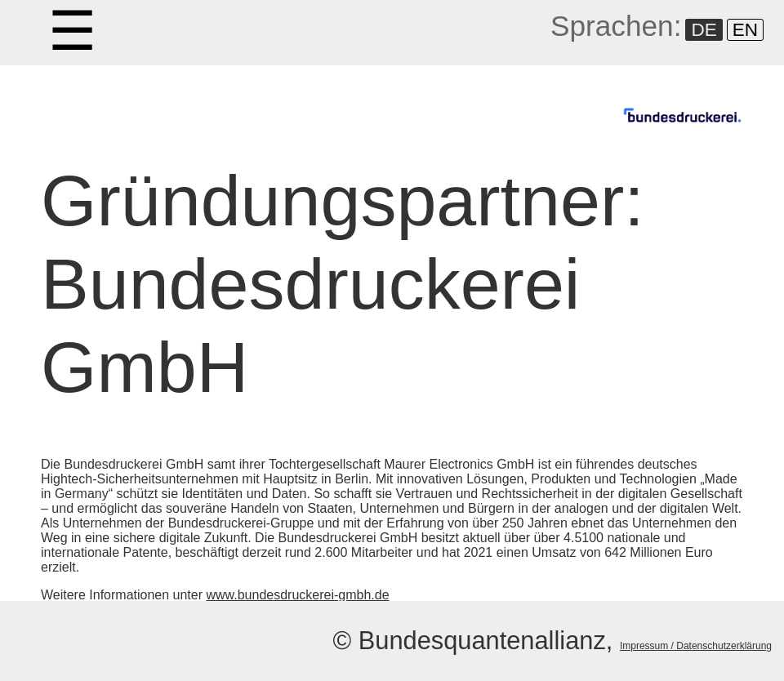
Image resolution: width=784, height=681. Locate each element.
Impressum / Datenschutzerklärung (696, 646)
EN (745, 30)
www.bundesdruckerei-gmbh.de (297, 595)
